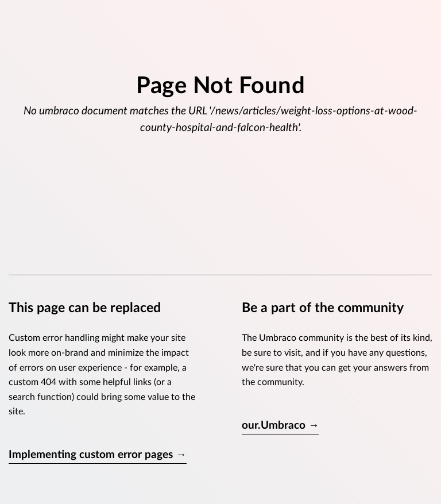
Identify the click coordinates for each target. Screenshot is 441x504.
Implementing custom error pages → (98, 455)
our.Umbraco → (281, 426)
